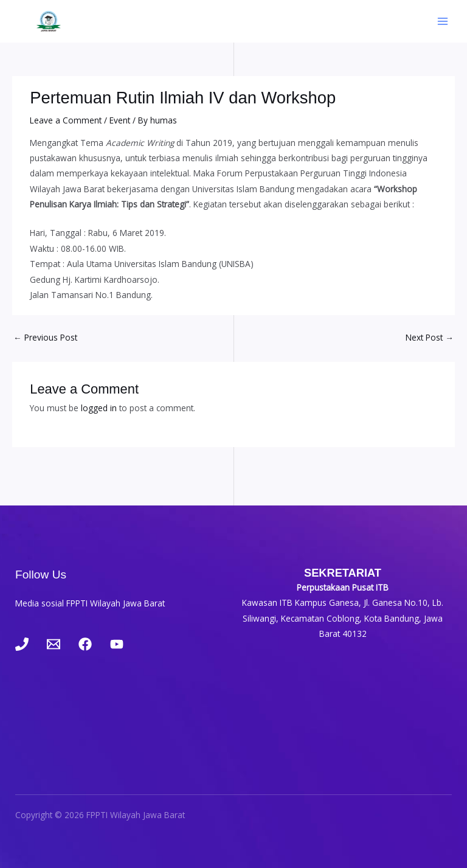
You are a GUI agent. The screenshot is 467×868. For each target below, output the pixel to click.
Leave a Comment (66, 120)
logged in (99, 408)
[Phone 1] (22, 644)
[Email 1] (54, 644)
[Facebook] (85, 644)
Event (120, 120)
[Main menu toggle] (443, 22)
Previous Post (45, 337)
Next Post (430, 337)
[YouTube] (117, 644)
